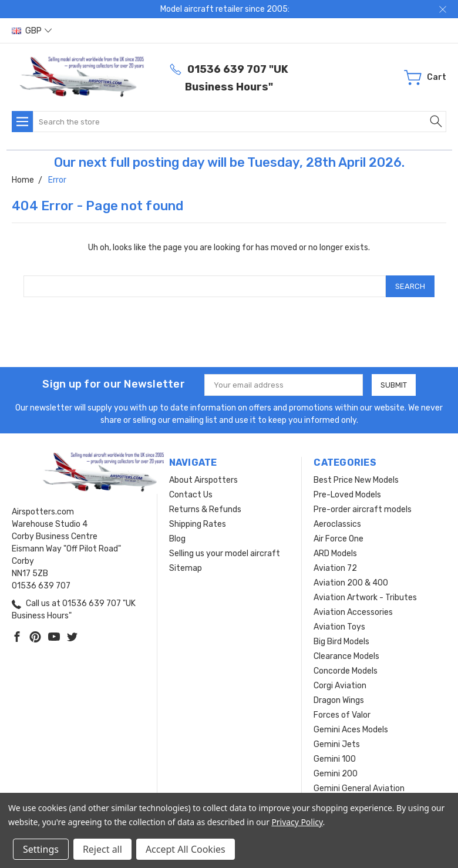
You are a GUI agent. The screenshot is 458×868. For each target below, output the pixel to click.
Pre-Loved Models (347, 495)
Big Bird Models (341, 642)
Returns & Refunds (205, 509)
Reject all (102, 849)
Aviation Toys (339, 627)
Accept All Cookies (186, 849)
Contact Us (191, 495)
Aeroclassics (337, 524)
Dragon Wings (339, 700)
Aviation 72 (335, 568)
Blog (177, 539)
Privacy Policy (297, 822)
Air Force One (339, 539)
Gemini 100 (335, 759)
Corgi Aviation (340, 686)
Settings (41, 849)
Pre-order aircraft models (363, 509)
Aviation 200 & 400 (351, 583)
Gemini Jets (337, 744)
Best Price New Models (356, 480)
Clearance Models (346, 656)
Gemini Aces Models (351, 730)
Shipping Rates (198, 524)
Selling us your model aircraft (225, 554)
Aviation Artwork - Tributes (365, 598)
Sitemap (186, 568)
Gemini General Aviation (359, 788)
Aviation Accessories (353, 612)
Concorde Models (346, 671)
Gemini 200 (336, 774)
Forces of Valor (342, 715)
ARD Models (335, 554)
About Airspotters (203, 480)
